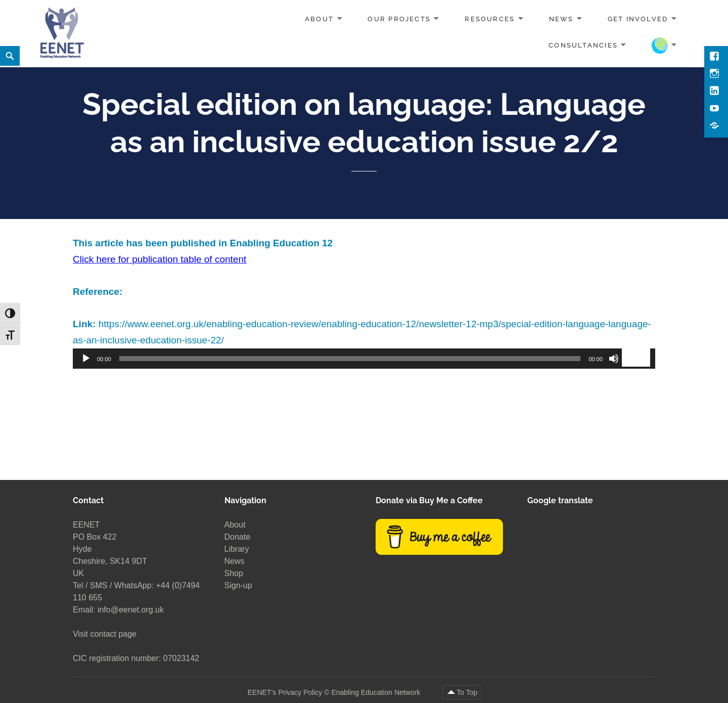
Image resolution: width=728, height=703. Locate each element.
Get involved (638, 19)
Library (237, 549)
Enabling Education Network (377, 692)
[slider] (350, 359)
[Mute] (614, 359)
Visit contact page (105, 634)
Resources (490, 19)
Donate (238, 537)
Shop (234, 573)
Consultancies (583, 45)
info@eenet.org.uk (131, 610)
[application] (364, 359)
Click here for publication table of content (160, 259)
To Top (467, 692)
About (319, 19)
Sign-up (238, 585)
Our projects (399, 19)
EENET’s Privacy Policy (285, 692)
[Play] (86, 359)
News (561, 19)
